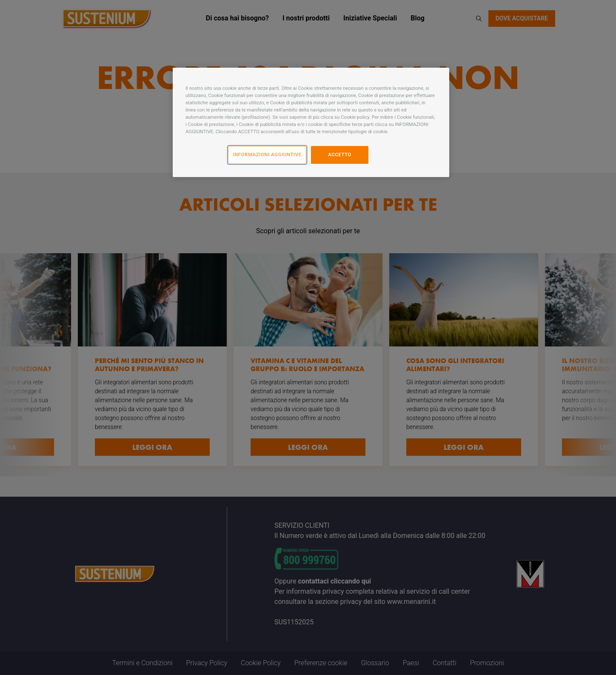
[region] (311, 122)
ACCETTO (340, 154)
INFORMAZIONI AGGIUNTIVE (267, 154)
